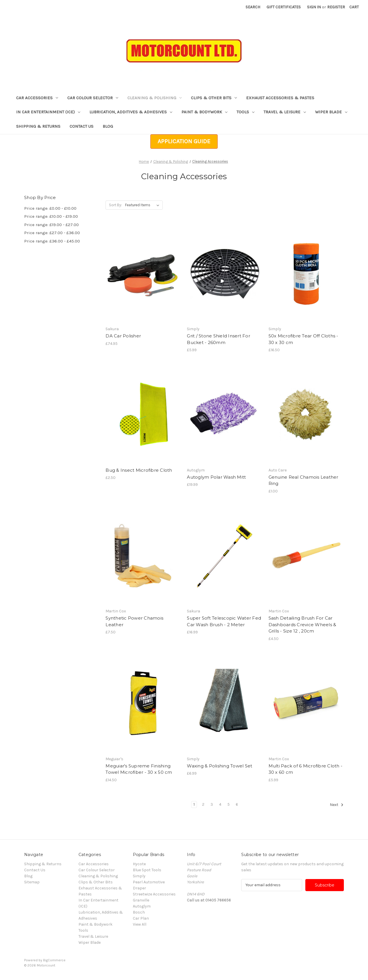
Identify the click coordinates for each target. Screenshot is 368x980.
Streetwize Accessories (154, 894)
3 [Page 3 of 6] (212, 804)
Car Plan (141, 918)
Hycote (139, 864)
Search (253, 7)
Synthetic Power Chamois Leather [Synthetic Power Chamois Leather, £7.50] (134, 621)
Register (336, 7)
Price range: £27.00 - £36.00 (52, 233)
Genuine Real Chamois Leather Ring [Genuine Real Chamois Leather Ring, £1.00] (303, 480)
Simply (139, 876)
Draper (139, 888)
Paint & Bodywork (204, 112)
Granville (141, 900)
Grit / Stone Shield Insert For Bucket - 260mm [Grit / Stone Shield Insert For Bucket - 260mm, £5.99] (218, 339)
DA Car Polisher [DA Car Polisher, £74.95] (123, 336)
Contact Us (82, 126)
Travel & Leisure (285, 112)
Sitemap (32, 882)
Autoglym (142, 906)
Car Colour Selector (93, 98)
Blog (108, 126)
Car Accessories (37, 98)
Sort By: (115, 205)
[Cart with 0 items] (354, 7)
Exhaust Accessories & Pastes (280, 98)
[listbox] (143, 205)
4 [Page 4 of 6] (220, 804)
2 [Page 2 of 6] (203, 804)
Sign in (314, 7)
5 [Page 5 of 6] (229, 804)
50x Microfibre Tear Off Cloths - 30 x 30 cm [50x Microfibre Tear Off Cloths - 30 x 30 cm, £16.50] (303, 339)
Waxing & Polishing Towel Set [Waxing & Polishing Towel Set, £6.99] (220, 766)
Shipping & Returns (38, 126)
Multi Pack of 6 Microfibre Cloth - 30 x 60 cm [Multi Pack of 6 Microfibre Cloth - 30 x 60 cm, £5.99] (306, 769)
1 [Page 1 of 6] (194, 804)
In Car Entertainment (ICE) (48, 112)
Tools (246, 112)
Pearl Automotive (149, 882)
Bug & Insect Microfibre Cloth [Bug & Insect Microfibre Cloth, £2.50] (139, 470)
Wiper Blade (331, 112)
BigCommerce (54, 960)
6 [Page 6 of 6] (237, 804)
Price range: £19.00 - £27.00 (51, 225)
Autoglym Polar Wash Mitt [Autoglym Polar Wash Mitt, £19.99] (216, 477)
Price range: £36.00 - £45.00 (52, 241)
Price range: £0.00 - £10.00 (50, 208)
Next (337, 805)
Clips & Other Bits (214, 98)
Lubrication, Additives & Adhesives (131, 112)
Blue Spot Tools (147, 870)
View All (140, 924)
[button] (184, 142)
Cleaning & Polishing (155, 98)
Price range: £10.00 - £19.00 (51, 216)
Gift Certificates (284, 7)
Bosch (139, 912)
